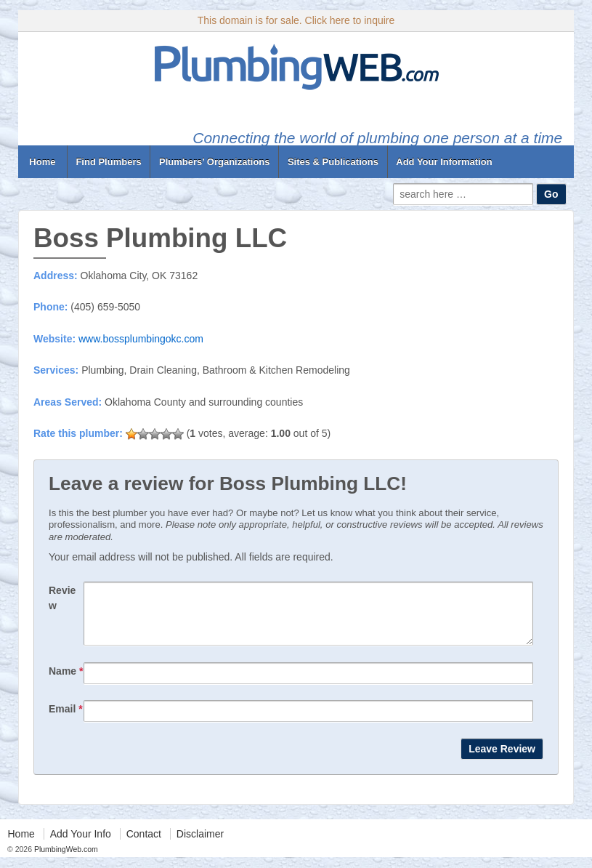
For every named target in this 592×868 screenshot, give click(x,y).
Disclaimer (200, 845)
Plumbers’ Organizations (214, 162)
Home (42, 162)
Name (66, 682)
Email (66, 720)
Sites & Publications (333, 162)
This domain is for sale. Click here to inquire (296, 20)
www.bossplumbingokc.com (141, 339)
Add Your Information (444, 162)
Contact (144, 845)
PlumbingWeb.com (65, 860)
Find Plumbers (108, 162)
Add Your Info (81, 845)
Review (62, 598)
